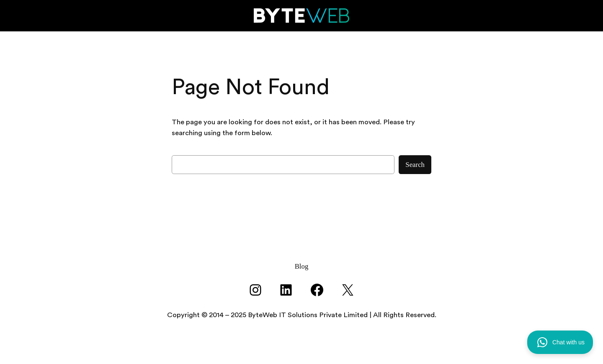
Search (415, 165)
